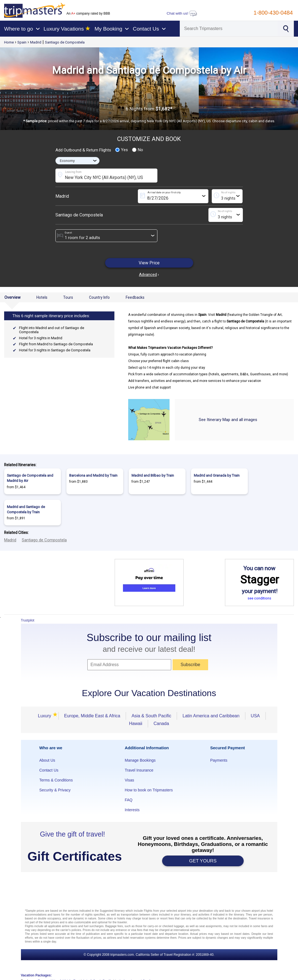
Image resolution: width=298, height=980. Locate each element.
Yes (122, 150)
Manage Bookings (140, 760)
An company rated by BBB (88, 13)
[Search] (229, 29)
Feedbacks (135, 297)
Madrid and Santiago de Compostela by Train (26, 509)
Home (9, 42)
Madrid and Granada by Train (217, 475)
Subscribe (190, 665)
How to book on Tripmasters (149, 790)
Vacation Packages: (36, 975)
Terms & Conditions (56, 780)
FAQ (128, 800)
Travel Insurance (139, 770)
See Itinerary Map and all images (228, 420)
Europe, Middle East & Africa (92, 716)
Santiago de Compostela (65, 42)
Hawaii (136, 724)
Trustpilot (28, 620)
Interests (132, 810)
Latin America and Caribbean (211, 716)
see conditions (259, 598)
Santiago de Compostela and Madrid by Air (30, 478)
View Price (149, 263)
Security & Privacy (55, 790)
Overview (12, 297)
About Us (47, 760)
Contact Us (49, 770)
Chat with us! (182, 13)
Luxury (45, 716)
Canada (161, 724)
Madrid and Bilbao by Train (153, 475)
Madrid (36, 42)
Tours (68, 297)
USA (255, 716)
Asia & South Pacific (151, 716)
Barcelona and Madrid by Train (93, 475)
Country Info (99, 297)
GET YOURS (203, 861)
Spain (22, 42)
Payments (219, 760)
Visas (129, 780)
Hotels (42, 297)
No (138, 150)
